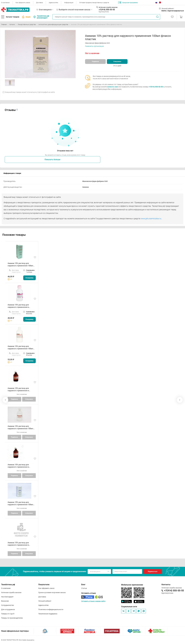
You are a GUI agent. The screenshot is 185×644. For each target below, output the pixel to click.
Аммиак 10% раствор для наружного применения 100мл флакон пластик (20, 265)
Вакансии (5, 601)
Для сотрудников (8, 609)
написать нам (112, 87)
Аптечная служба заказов (11, 592)
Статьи (84, 588)
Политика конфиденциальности (51, 609)
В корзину (29, 278)
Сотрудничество (8, 605)
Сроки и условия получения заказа (52, 592)
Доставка (39, 3)
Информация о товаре (12, 173)
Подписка (95, 61)
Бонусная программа (128, 2)
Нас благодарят (7, 597)
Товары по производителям (12, 618)
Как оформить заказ (23, 3)
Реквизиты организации (95, 46)
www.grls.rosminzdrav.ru (151, 219)
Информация (69, 3)
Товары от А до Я (8, 614)
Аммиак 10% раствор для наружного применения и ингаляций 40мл (18, 306)
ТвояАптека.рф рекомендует (41, 17)
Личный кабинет (45, 601)
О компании (5, 3)
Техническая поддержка (48, 614)
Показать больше (53, 160)
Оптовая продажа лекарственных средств (94, 3)
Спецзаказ (117, 61)
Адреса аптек (54, 3)
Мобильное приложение (132, 585)
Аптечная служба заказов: (108, 7)
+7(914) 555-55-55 (107, 10)
